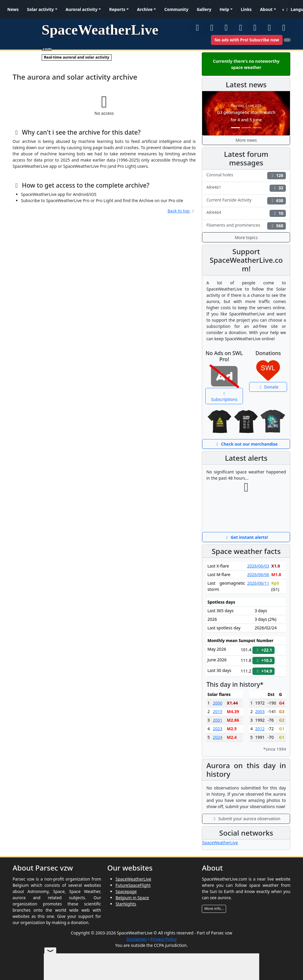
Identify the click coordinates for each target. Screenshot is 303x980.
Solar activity (40, 9)
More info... (214, 909)
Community (176, 9)
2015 (217, 711)
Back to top (182, 211)
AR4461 (246, 188)
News (13, 9)
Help (224, 9)
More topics (246, 237)
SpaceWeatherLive (220, 843)
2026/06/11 (258, 583)
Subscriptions (224, 397)
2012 (260, 729)
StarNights (126, 904)
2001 (217, 720)
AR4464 (246, 213)
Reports (117, 9)
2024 (217, 737)
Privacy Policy (163, 939)
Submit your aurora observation (246, 819)
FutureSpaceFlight (133, 885)
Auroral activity (82, 9)
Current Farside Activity (246, 201)
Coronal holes (246, 176)
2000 (217, 703)
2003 (260, 711)
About (266, 9)
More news (246, 140)
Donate (268, 387)
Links (246, 9)
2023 (217, 729)
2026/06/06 (258, 574)
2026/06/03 (258, 566)
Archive (145, 9)
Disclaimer (137, 939)
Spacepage (126, 891)
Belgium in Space (132, 898)
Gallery (204, 9)
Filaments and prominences (246, 226)
